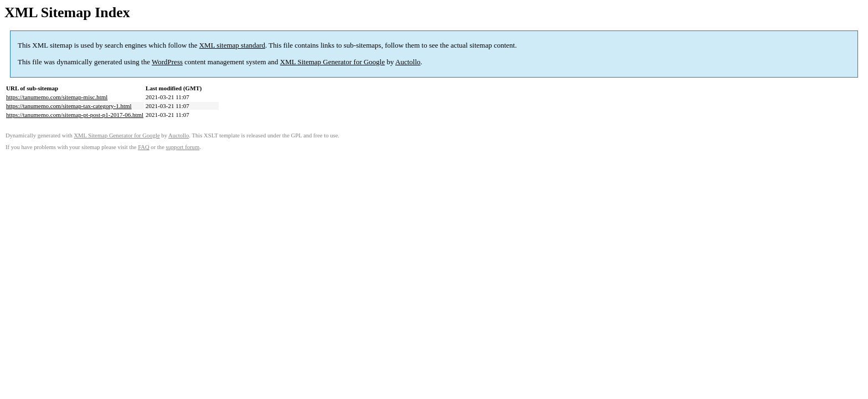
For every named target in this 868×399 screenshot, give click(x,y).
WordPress (167, 62)
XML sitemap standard (232, 45)
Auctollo (408, 62)
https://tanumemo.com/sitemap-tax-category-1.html (69, 106)
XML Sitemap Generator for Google (332, 62)
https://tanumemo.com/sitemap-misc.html (57, 97)
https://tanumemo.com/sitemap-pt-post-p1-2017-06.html (75, 115)
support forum (183, 147)
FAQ (144, 147)
